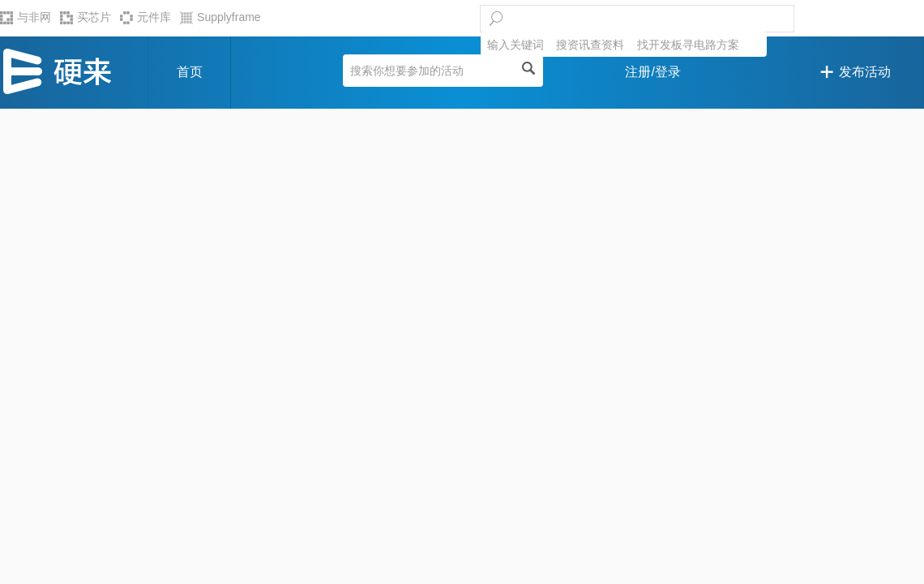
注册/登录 (652, 72)
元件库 (145, 17)
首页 (190, 72)
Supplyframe (220, 17)
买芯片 (86, 17)
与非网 (26, 17)
